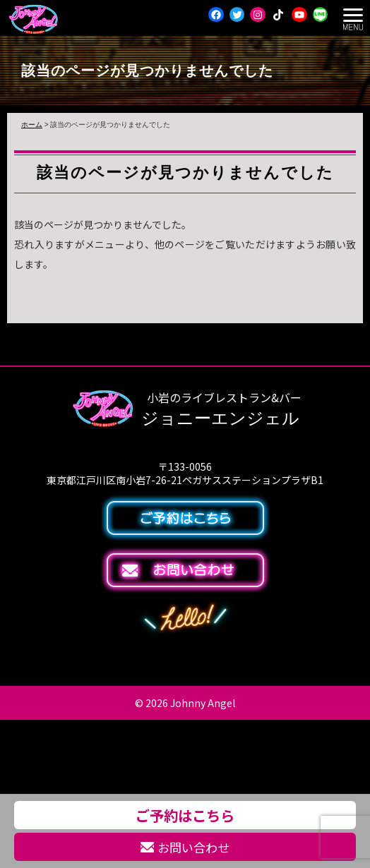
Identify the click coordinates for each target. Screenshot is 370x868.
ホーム (32, 125)
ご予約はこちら (185, 815)
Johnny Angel (203, 703)
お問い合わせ (185, 847)
